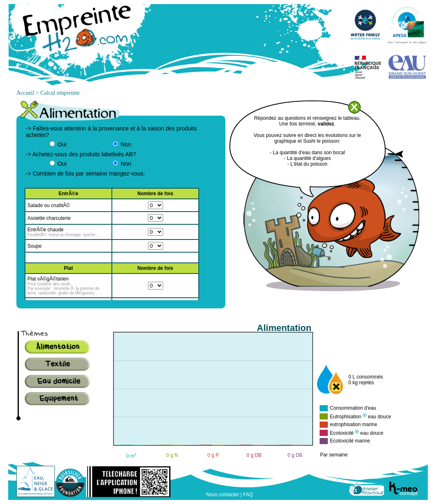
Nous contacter (223, 495)
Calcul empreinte (60, 93)
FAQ (248, 495)
